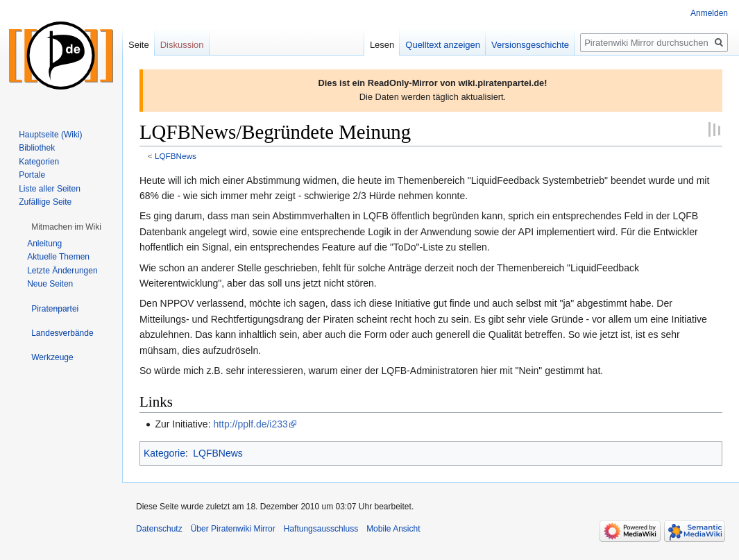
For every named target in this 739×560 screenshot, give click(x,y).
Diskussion (182, 45)
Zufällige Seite (45, 202)
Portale (32, 175)
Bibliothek (37, 148)
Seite (139, 45)
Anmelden (709, 13)
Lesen (382, 45)
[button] (66, 227)
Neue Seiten (50, 284)
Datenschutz (159, 529)
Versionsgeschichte (530, 45)
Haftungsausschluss (321, 529)
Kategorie (164, 453)
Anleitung (44, 244)
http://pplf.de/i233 (250, 424)
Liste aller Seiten (50, 189)
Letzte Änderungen (62, 271)
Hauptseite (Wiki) (50, 135)
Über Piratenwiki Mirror (233, 529)
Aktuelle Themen (58, 257)
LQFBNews (176, 156)
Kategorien (39, 162)
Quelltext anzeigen (443, 45)
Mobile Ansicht (393, 529)
